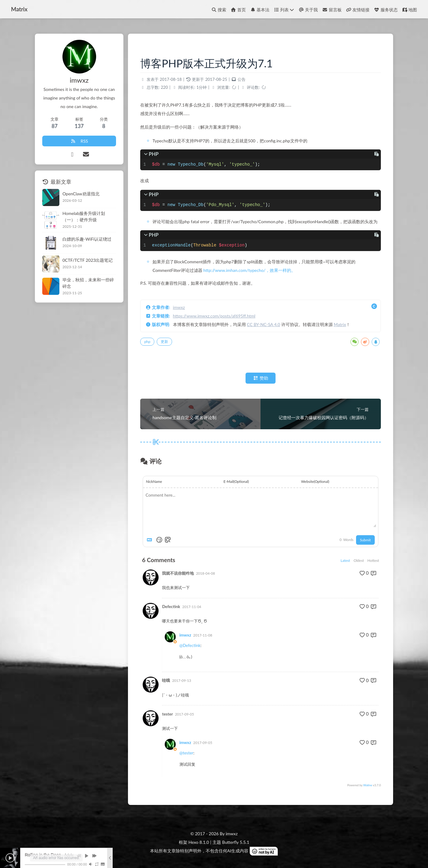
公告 (242, 79)
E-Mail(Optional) (236, 481)
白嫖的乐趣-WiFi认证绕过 (87, 239)
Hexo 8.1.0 (199, 842)
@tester (186, 753)
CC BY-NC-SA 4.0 (263, 324)
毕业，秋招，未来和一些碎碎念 (88, 283)
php (147, 342)
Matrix (340, 324)
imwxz (179, 307)
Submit (365, 540)
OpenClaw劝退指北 (81, 194)
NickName (154, 481)
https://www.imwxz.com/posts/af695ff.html (214, 316)
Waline (368, 785)
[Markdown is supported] (151, 540)
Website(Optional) (315, 481)
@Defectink (190, 645)
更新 (164, 342)
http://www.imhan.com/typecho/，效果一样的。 (249, 270)
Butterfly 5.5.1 (236, 842)
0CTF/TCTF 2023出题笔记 (88, 260)
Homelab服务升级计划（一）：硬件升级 (84, 216)
